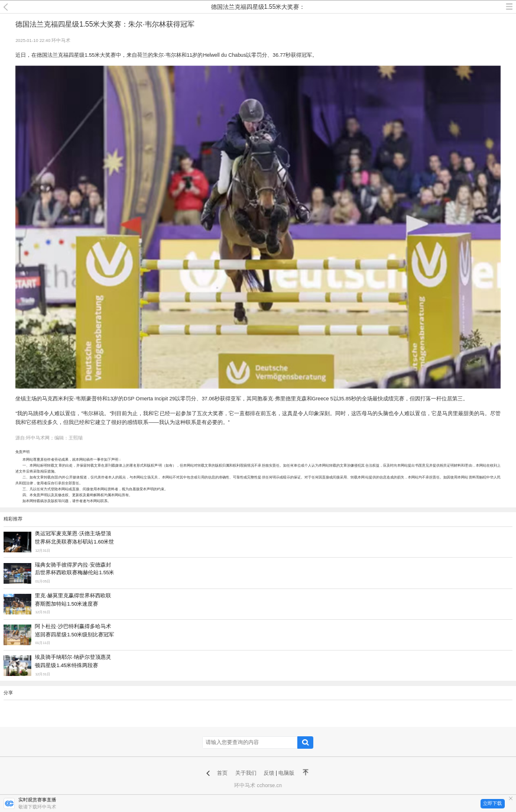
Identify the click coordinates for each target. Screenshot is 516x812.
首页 (222, 773)
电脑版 (286, 773)
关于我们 (246, 773)
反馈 (269, 773)
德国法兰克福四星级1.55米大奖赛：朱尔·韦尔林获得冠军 (258, 8)
